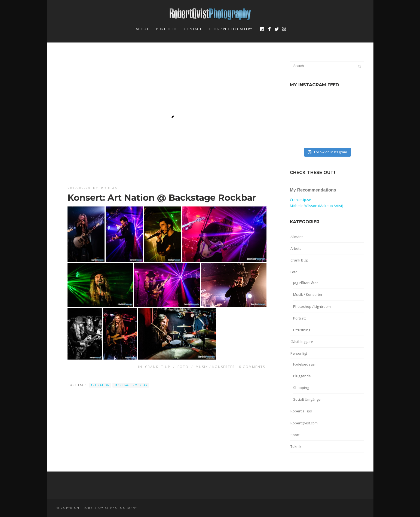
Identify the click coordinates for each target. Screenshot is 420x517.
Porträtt (299, 318)
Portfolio (166, 29)
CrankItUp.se (301, 200)
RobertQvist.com (304, 423)
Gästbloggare (302, 342)
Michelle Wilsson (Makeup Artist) (316, 206)
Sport (295, 435)
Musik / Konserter (215, 367)
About (142, 29)
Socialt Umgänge (307, 399)
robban (109, 188)
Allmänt (297, 237)
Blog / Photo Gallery (231, 29)
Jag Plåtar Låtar (306, 283)
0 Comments (252, 367)
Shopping (301, 388)
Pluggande (302, 376)
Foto (183, 367)
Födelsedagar (305, 364)
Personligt (299, 353)
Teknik (296, 446)
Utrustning (302, 330)
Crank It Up (158, 367)
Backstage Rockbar (131, 385)
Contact (193, 29)
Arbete (296, 248)
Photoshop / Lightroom (312, 306)
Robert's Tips (301, 411)
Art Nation (100, 385)
